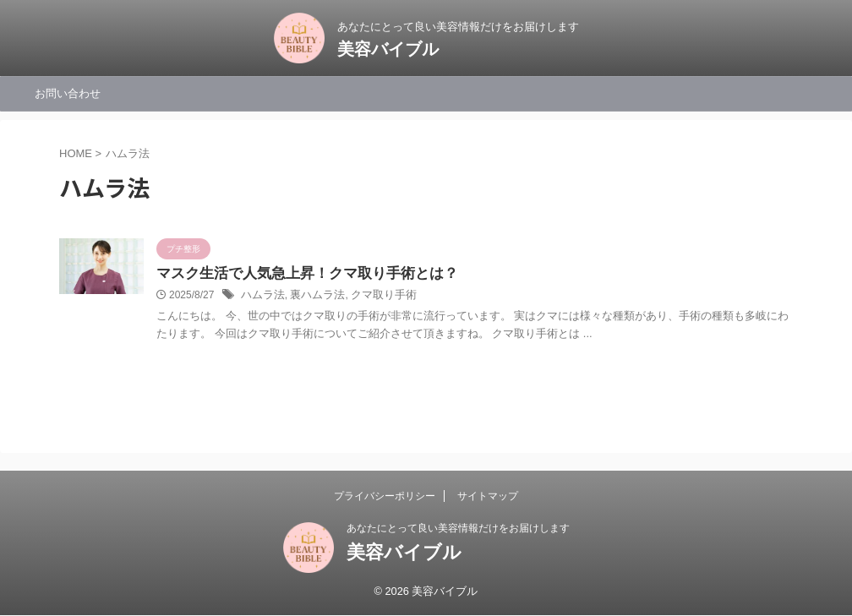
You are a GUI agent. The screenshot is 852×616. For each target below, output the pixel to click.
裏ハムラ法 (312, 297)
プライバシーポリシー (385, 496)
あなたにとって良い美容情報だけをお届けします (458, 528)
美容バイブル (388, 49)
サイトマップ (488, 496)
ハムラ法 (261, 297)
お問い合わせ (68, 93)
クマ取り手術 (374, 297)
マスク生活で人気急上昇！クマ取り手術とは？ (298, 274)
